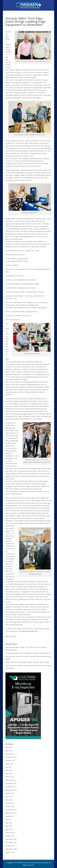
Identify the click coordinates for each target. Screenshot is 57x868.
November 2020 (11, 842)
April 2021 (9, 826)
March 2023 (10, 777)
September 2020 (11, 849)
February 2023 (10, 780)
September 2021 (11, 813)
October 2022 (10, 787)
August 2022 (10, 793)
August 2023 (10, 764)
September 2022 (11, 790)
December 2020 (11, 839)
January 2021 (10, 836)
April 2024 (9, 751)
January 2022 (10, 806)
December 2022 (11, 783)
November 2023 (11, 757)
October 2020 (10, 846)
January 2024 (10, 754)
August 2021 (10, 816)
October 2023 (10, 760)
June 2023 (9, 770)
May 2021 (9, 823)
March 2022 (10, 803)
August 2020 (10, 852)
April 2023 (9, 774)
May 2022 (9, 800)
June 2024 (9, 747)
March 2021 (10, 829)
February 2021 (10, 833)
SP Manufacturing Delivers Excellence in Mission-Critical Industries (28, 653)
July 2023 (9, 767)
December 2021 (11, 810)
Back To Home (11, 636)
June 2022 (9, 796)
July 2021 (9, 819)
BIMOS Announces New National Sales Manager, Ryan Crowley (27, 662)
